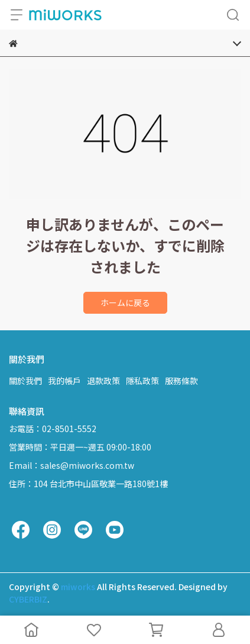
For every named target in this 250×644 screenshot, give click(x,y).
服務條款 (181, 381)
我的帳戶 (64, 381)
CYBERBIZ (28, 599)
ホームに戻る (125, 302)
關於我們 (25, 381)
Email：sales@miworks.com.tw (72, 465)
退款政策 (103, 381)
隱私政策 (142, 381)
